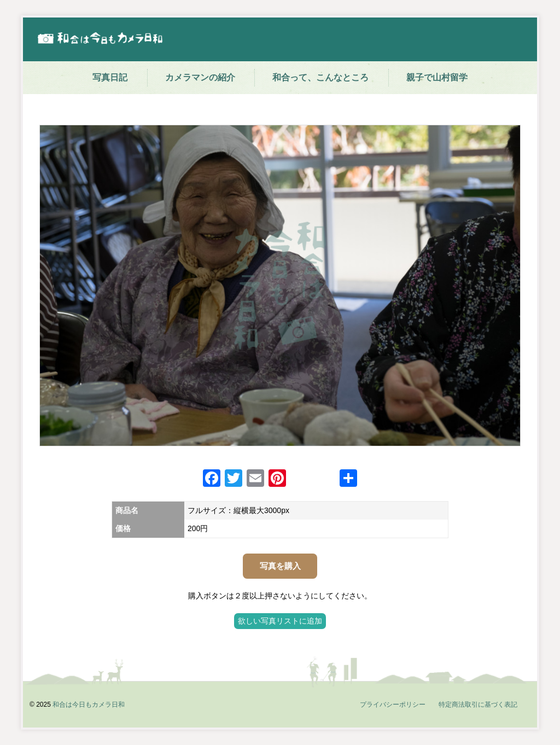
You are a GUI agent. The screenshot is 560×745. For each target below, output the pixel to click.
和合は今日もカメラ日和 (89, 705)
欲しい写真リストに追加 (280, 621)
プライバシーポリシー (393, 705)
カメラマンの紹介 (200, 77)
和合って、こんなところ (320, 77)
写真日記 (110, 77)
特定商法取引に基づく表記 (478, 705)
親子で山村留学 (437, 77)
